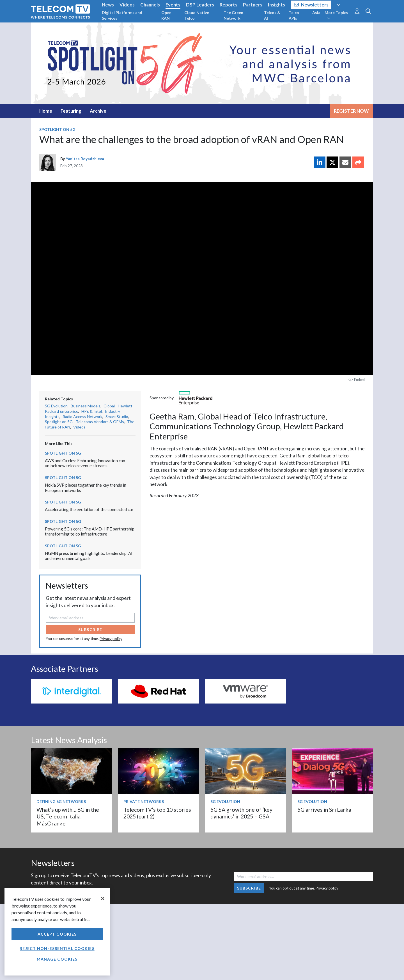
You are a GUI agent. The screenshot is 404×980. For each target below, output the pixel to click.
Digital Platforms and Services (122, 15)
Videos (127, 5)
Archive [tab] (98, 111)
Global (109, 406)
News (108, 5)
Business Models (86, 406)
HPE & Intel (92, 411)
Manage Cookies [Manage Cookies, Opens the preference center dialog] (57, 959)
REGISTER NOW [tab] (351, 111)
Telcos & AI (272, 15)
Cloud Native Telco (197, 15)
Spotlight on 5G (57, 129)
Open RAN (166, 15)
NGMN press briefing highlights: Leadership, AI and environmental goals (89, 556)
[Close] (103, 899)
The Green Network (233, 15)
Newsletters (311, 5)
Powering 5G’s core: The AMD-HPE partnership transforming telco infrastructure (90, 531)
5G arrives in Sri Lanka (324, 810)
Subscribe (90, 629)
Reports (229, 5)
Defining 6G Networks (61, 801)
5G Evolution (56, 406)
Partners (253, 5)
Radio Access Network (82, 417)
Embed (357, 380)
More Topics (336, 15)
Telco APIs (294, 15)
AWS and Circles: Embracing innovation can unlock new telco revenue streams (85, 463)
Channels (150, 5)
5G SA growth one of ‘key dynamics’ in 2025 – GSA (241, 813)
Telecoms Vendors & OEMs (100, 422)
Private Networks (144, 801)
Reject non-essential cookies (57, 948)
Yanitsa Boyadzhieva (85, 159)
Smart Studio (117, 417)
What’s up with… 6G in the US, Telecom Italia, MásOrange (68, 816)
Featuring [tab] (71, 111)
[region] (57, 932)
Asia (316, 13)
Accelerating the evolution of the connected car (89, 509)
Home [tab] (46, 111)
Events (173, 5)
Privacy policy (111, 639)
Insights (276, 5)
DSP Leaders (200, 5)
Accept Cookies (57, 934)
